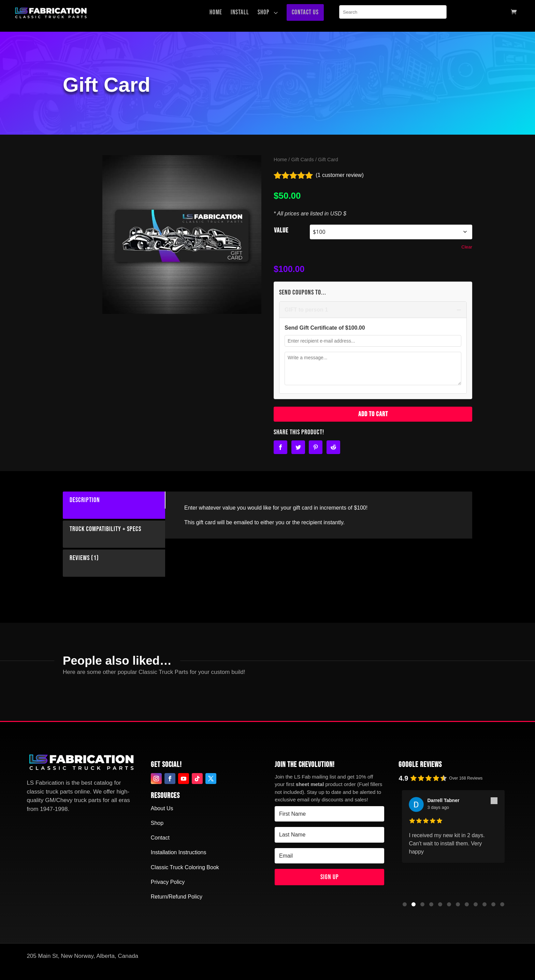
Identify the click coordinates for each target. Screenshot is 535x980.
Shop (157, 823)
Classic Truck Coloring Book (185, 867)
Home (280, 160)
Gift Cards (303, 160)
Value (281, 230)
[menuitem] (218, 12)
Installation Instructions (179, 852)
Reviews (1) (81, 558)
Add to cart (373, 414)
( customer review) (339, 175)
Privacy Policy (168, 882)
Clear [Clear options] (467, 247)
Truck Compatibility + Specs (102, 529)
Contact (160, 838)
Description (81, 500)
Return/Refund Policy (177, 897)
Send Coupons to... (303, 292)
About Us (162, 808)
